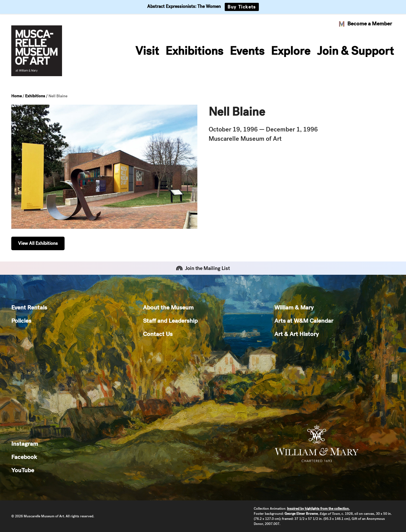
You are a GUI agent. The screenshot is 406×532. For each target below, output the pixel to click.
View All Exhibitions (38, 243)
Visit (147, 51)
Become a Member (365, 24)
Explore (291, 51)
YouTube (23, 470)
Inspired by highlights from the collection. (318, 509)
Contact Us (158, 334)
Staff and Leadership (170, 321)
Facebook (24, 457)
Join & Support (355, 51)
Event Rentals (29, 307)
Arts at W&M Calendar (304, 321)
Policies (21, 321)
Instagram (25, 444)
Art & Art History (296, 334)
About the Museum (168, 307)
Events (247, 51)
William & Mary (294, 307)
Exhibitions (194, 51)
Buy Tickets (242, 7)
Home (16, 96)
